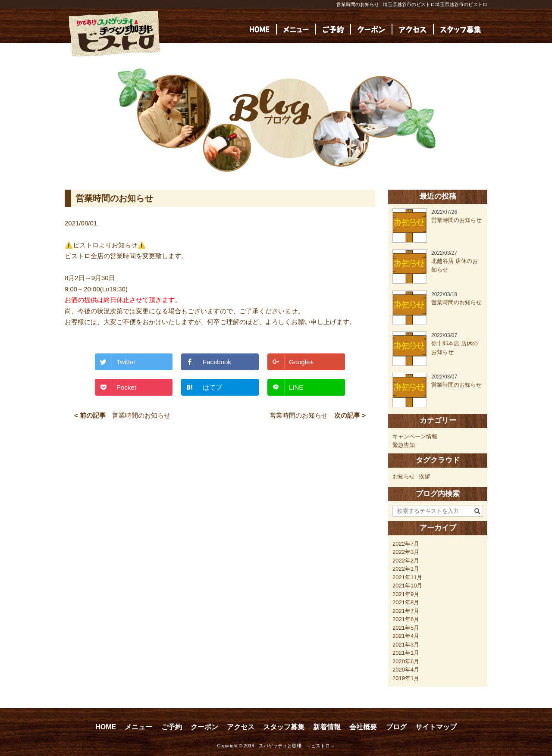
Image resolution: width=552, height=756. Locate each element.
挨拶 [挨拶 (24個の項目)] (424, 476)
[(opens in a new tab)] (461, 29)
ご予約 (172, 727)
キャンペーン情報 (415, 436)
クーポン (204, 727)
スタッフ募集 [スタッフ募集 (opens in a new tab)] (284, 727)
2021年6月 (406, 619)
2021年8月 (406, 602)
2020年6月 (406, 661)
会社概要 (363, 727)
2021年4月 (406, 636)
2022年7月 (406, 544)
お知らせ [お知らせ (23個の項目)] (404, 476)
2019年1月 (406, 678)
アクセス (241, 727)
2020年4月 (406, 670)
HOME (106, 727)
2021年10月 (407, 586)
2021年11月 (407, 577)
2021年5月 (406, 628)
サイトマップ (436, 727)
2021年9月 (406, 594)
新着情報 (327, 727)
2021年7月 (406, 611)
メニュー (138, 727)
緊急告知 (404, 445)
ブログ (396, 727)
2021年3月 (406, 645)
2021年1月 (406, 653)
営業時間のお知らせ (141, 415)
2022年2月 (406, 561)
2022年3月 (406, 552)
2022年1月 (406, 569)
